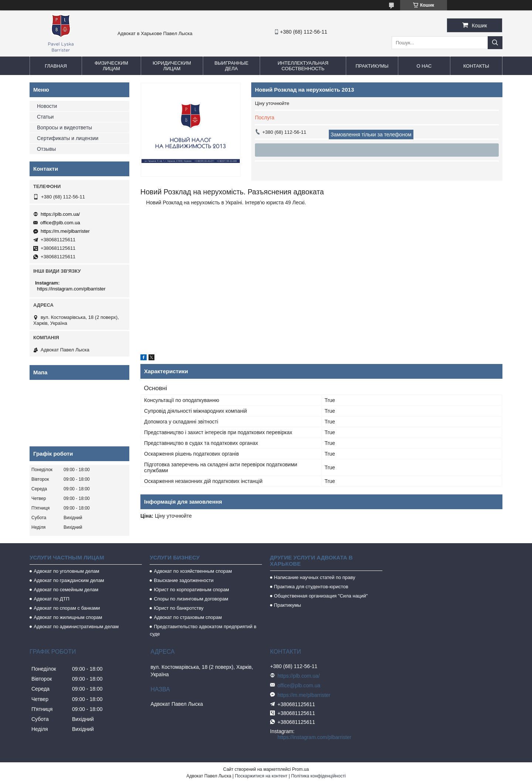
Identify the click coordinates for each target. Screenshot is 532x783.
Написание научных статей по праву (315, 577)
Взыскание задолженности (184, 580)
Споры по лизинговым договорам (191, 599)
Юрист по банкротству (178, 608)
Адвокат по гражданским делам (69, 580)
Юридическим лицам (172, 66)
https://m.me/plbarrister (65, 231)
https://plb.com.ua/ (60, 214)
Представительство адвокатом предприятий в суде (203, 630)
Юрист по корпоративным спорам (191, 590)
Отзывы (46, 149)
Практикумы (372, 66)
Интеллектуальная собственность (303, 66)
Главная (56, 66)
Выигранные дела (231, 66)
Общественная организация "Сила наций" (321, 596)
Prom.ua (301, 769)
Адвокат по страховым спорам (188, 617)
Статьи (45, 117)
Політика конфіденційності (318, 776)
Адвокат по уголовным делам (66, 571)
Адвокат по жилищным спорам (68, 617)
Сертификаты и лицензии (68, 138)
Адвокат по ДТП (52, 599)
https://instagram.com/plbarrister (71, 289)
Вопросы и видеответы (64, 127)
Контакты (476, 66)
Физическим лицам (111, 66)
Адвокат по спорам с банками (67, 608)
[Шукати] (495, 43)
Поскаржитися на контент (261, 776)
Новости (47, 106)
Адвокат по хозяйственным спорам (193, 571)
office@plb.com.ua (60, 223)
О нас (424, 66)
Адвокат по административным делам (76, 627)
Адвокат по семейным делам (66, 590)
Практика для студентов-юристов (311, 587)
